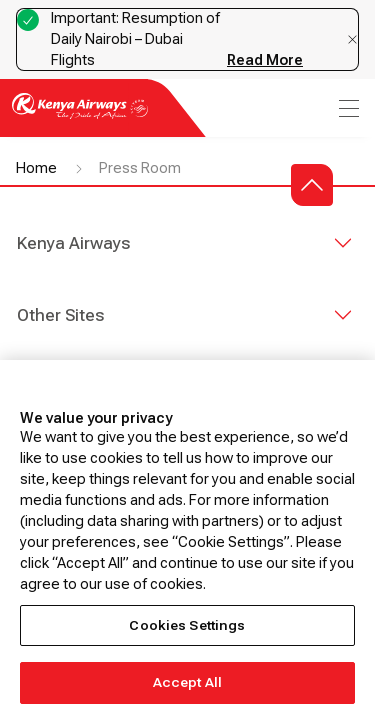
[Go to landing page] (80, 117)
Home (36, 168)
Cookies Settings (187, 625)
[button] (312, 185)
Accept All (187, 682)
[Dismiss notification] (352, 39)
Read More (265, 60)
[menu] (347, 108)
